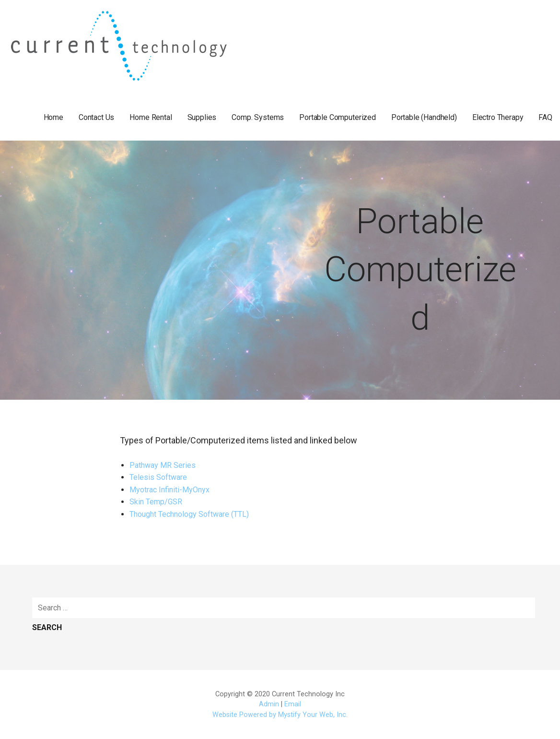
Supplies (202, 117)
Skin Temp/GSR (156, 502)
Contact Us (96, 117)
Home (53, 117)
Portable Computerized (338, 117)
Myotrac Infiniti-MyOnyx (169, 490)
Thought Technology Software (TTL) (189, 514)
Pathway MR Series (163, 465)
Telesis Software (158, 477)
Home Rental (151, 117)
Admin (269, 704)
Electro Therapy (498, 117)
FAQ (545, 117)
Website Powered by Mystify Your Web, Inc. (280, 715)
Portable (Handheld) (424, 117)
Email (293, 704)
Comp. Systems (258, 117)
